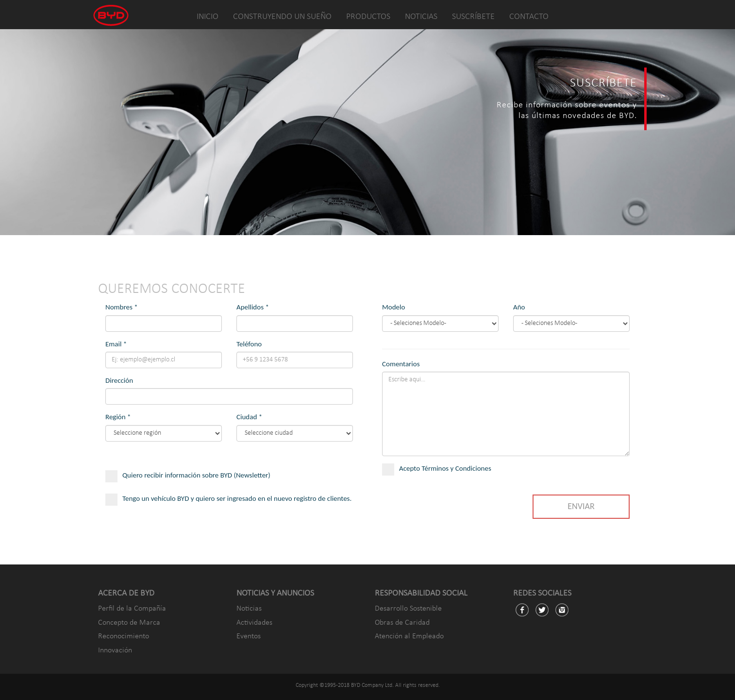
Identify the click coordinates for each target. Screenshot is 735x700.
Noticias (249, 609)
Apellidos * (253, 307)
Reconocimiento (124, 636)
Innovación (115, 650)
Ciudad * (249, 417)
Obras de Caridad (402, 623)
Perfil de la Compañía (132, 609)
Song (571, 324)
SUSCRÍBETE (473, 17)
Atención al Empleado (409, 636)
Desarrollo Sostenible (408, 609)
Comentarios (401, 364)
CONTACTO (529, 17)
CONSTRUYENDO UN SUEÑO (282, 17)
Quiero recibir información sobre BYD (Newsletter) (193, 475)
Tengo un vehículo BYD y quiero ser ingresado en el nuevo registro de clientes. (228, 503)
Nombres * (122, 307)
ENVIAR (581, 506)
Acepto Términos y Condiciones (442, 469)
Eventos (249, 636)
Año (519, 307)
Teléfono (249, 344)
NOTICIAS (421, 17)
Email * (116, 344)
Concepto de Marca (129, 623)
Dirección (119, 380)
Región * (118, 417)
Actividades (254, 623)
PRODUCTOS (368, 17)
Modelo (393, 307)
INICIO (208, 17)
